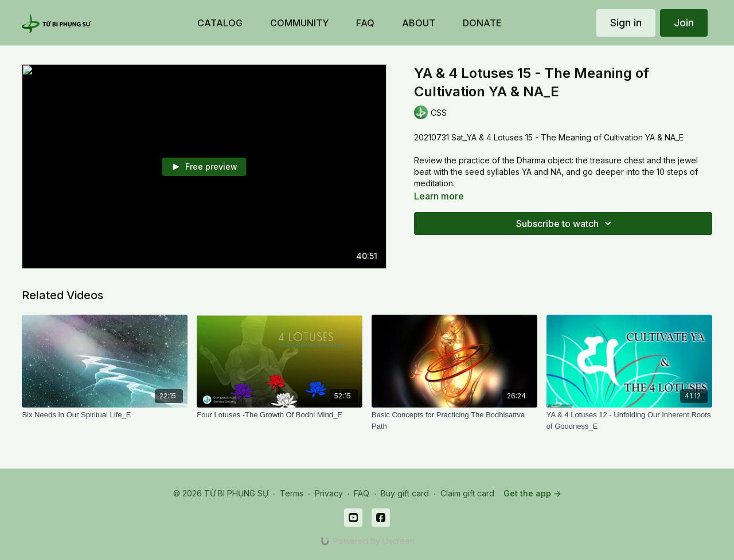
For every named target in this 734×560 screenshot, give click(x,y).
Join (684, 23)
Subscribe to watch (565, 224)
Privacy (329, 493)
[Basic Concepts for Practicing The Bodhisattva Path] (454, 420)
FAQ (362, 493)
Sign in (626, 23)
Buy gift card (405, 493)
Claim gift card (467, 493)
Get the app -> (532, 493)
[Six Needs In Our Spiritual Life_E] (105, 415)
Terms (292, 493)
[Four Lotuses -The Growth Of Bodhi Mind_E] (280, 415)
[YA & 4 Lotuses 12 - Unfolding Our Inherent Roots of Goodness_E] (629, 420)
